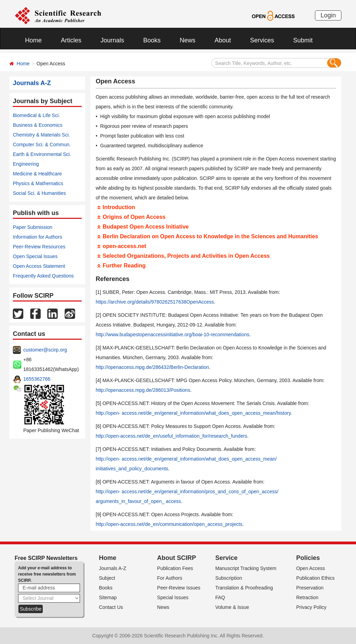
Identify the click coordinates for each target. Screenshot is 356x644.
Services (262, 40)
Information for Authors (38, 237)
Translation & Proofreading (244, 588)
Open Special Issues (35, 256)
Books (152, 40)
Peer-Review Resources (39, 247)
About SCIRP (177, 558)
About (223, 40)
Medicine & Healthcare (37, 174)
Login (328, 15)
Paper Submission (33, 227)
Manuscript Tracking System (246, 568)
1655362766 (37, 379)
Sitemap (108, 597)
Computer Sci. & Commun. (42, 145)
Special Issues (173, 597)
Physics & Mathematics (38, 183)
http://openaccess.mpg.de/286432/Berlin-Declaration (152, 367)
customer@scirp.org (45, 350)
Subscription (229, 578)
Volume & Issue (232, 607)
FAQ (220, 597)
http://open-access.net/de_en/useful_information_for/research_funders (171, 436)
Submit (303, 40)
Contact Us (111, 607)
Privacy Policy (311, 607)
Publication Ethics (315, 578)
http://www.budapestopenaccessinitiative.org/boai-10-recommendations (172, 335)
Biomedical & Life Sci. (36, 115)
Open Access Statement (39, 266)
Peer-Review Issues (179, 588)
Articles (71, 40)
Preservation (310, 588)
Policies (308, 558)
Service (226, 558)
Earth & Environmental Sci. (42, 154)
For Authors (170, 578)
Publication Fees (175, 568)
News (188, 40)
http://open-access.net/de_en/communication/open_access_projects (169, 524)
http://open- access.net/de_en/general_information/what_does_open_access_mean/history (193, 413)
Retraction (307, 597)
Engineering (26, 164)
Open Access (311, 568)
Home (33, 40)
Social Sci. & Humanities (39, 193)
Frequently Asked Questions (43, 276)
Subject (107, 578)
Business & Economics (38, 125)
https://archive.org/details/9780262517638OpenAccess (155, 302)
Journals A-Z (113, 568)
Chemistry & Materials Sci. (41, 135)
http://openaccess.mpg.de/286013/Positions (143, 390)
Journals (112, 40)
